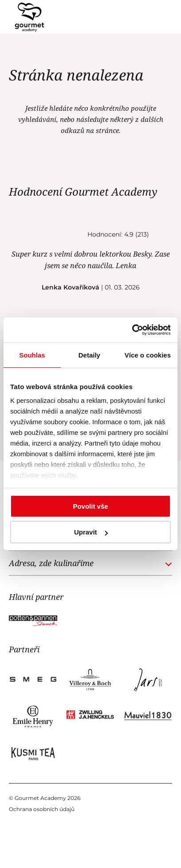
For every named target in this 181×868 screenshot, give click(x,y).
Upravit (91, 532)
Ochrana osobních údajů (42, 809)
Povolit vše (90, 506)
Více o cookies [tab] (148, 355)
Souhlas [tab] (32, 355)
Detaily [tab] (89, 355)
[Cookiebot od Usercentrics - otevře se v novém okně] (132, 330)
